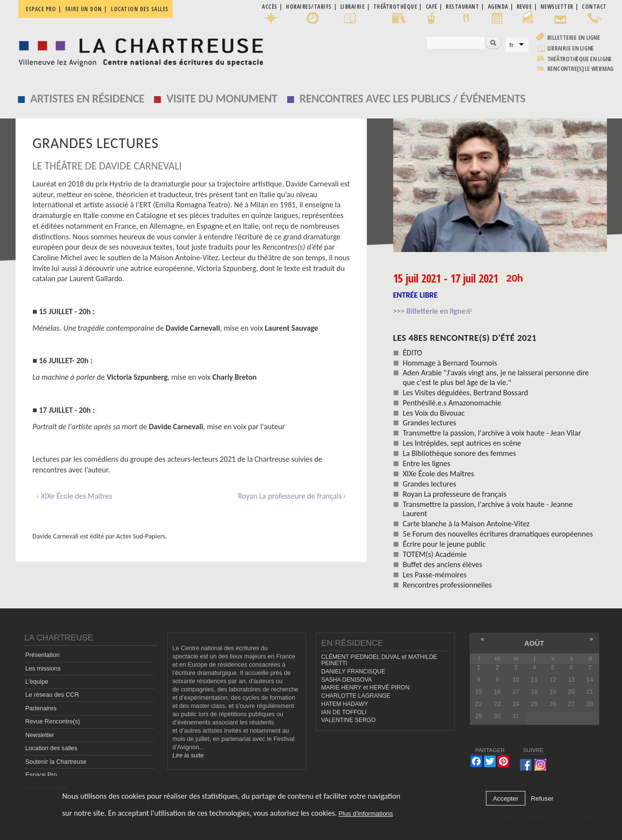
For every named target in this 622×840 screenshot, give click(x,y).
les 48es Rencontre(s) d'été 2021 (465, 338)
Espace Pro (41, 775)
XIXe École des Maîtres (439, 474)
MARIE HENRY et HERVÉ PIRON (365, 688)
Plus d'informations (365, 814)
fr (512, 45)
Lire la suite (188, 756)
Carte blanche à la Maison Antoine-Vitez (466, 524)
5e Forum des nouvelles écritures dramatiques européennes (498, 534)
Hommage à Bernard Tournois (450, 363)
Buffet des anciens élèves (443, 564)
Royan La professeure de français (455, 494)
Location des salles (140, 9)
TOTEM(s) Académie (435, 554)
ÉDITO (413, 353)
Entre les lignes (427, 463)
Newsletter (40, 735)
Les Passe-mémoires (435, 575)
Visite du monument (222, 98)
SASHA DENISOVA (346, 680)
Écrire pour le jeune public (444, 544)
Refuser (542, 798)
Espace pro (41, 9)
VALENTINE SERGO (348, 720)
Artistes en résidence (87, 98)
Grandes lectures (430, 423)
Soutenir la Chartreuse (56, 762)
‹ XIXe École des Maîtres (74, 496)
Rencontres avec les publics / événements (412, 98)
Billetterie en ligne (574, 38)
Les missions (43, 669)
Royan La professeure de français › (292, 496)
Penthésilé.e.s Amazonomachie (452, 403)
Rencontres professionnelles (447, 585)
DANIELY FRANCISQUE (353, 672)
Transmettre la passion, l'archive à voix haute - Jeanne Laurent (488, 509)
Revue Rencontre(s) (53, 722)
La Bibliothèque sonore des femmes (459, 453)
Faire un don (84, 9)
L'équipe (37, 682)
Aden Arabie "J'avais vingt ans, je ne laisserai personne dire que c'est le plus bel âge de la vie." (496, 377)
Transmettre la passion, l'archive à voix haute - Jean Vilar (492, 433)
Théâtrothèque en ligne (580, 59)
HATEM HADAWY (345, 704)
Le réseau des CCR (52, 695)
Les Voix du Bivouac (434, 413)
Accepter (506, 798)
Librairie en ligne (571, 48)
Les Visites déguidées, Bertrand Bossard (466, 393)
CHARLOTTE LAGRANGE (356, 696)
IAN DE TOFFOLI (344, 712)
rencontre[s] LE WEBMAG (580, 69)
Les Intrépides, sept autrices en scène (462, 443)
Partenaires (41, 708)
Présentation (43, 655)
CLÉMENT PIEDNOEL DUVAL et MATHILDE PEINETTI (379, 660)
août (534, 643)
